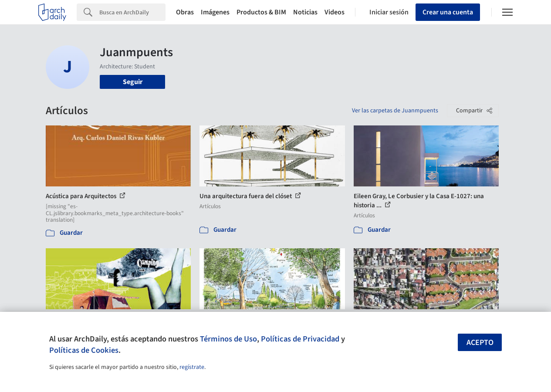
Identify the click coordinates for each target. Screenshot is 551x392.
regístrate (192, 367)
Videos (335, 12)
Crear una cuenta (448, 12)
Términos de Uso (228, 339)
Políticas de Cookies (84, 350)
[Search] (132, 12)
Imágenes (215, 12)
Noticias (305, 12)
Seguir (133, 82)
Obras (185, 12)
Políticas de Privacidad (300, 339)
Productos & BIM (261, 12)
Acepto (480, 343)
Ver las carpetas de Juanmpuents (395, 111)
